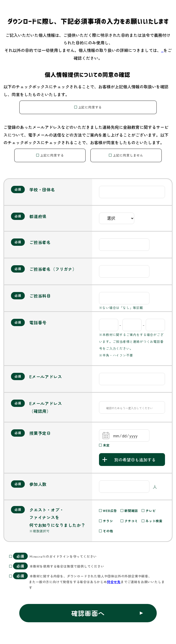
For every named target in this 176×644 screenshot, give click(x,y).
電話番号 (38, 322)
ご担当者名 (40, 242)
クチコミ (131, 521)
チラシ (108, 521)
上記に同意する (90, 107)
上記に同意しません (128, 155)
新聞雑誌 (131, 511)
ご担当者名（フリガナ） (53, 269)
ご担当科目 (40, 296)
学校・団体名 (42, 189)
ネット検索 (154, 521)
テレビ (151, 511)
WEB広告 (110, 511)
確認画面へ (88, 613)
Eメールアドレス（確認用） (46, 407)
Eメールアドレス (46, 376)
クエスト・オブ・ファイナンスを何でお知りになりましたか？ (57, 518)
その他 (108, 531)
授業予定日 (40, 433)
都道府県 (38, 216)
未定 (106, 445)
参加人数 (38, 484)
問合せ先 (114, 582)
